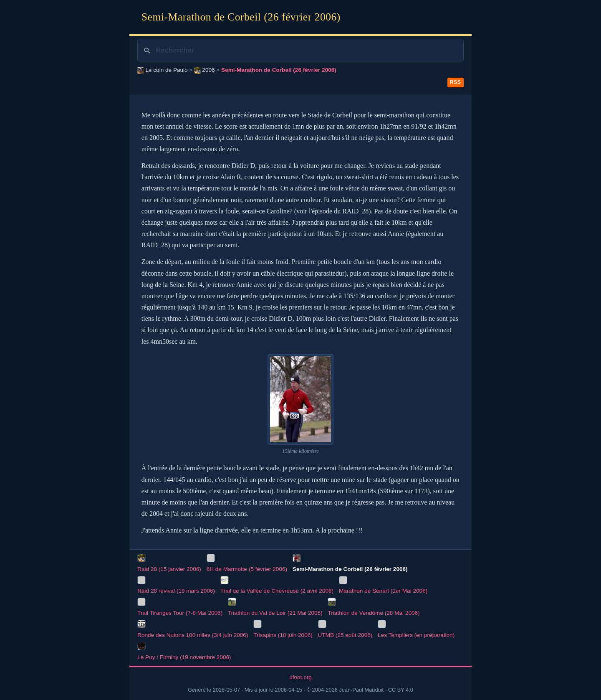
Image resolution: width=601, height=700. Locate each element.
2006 (204, 70)
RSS (455, 82)
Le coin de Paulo (162, 70)
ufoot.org (300, 677)
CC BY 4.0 (401, 690)
